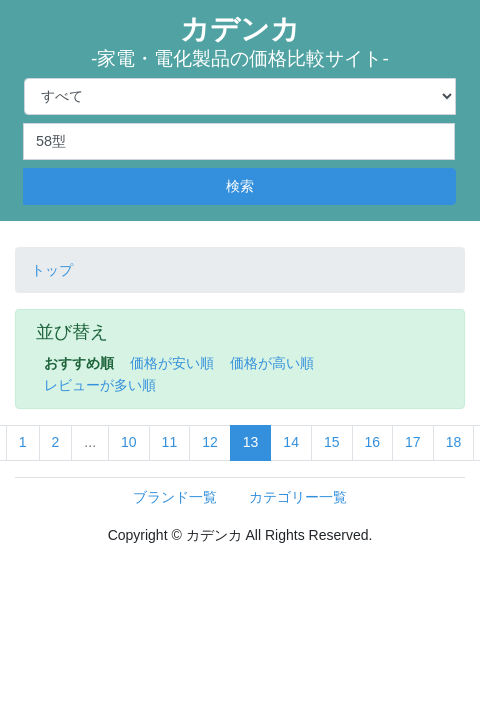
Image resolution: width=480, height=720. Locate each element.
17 (413, 442)
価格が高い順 (272, 363)
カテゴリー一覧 (298, 497)
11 (170, 442)
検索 (240, 186)
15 (332, 442)
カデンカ (240, 41)
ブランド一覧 (175, 497)
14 (291, 442)
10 (129, 442)
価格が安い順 (172, 363)
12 (210, 442)
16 (373, 442)
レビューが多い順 (100, 385)
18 (454, 442)
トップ (52, 270)
